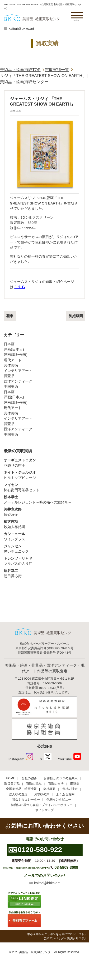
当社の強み (29, 778)
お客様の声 (42, 794)
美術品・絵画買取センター (36, 952)
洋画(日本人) (14, 349)
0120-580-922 (40, 850)
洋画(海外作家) (16, 355)
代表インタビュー (59, 799)
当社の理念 (70, 789)
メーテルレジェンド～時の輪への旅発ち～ (44, 499)
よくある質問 (65, 794)
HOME (10, 778)
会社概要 (49, 789)
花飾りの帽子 (44, 463)
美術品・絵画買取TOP (20, 70)
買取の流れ (34, 784)
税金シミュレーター (26, 799)
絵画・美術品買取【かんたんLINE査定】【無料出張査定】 (33, 18)
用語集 (75, 784)
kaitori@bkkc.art (21, 28)
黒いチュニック (44, 549)
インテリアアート (18, 371)
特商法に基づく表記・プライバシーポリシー (42, 805)
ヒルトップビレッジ (44, 475)
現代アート (13, 360)
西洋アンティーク (18, 381)
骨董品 (9, 376)
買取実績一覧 (57, 70)
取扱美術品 (12, 784)
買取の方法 (56, 784)
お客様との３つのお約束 (61, 778)
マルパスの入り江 (44, 561)
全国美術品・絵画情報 (21, 789)
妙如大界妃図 (44, 524)
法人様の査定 (18, 794)
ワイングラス (44, 536)
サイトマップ (45, 810)
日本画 (9, 344)
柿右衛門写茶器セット (44, 487)
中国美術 (11, 386)
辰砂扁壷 (44, 512)
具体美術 (11, 365)
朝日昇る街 (44, 573)
